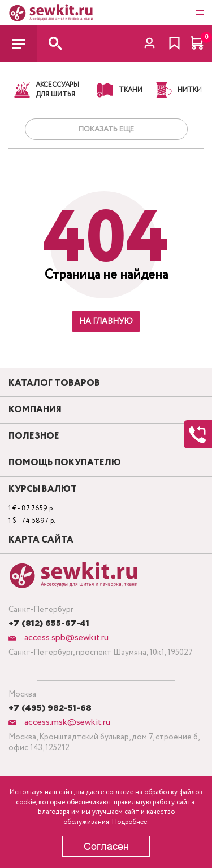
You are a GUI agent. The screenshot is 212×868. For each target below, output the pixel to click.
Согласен (106, 847)
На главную (106, 321)
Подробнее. (130, 822)
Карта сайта (41, 540)
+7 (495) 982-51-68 (50, 708)
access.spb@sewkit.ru (65, 638)
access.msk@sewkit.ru (66, 722)
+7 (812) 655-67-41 (49, 624)
